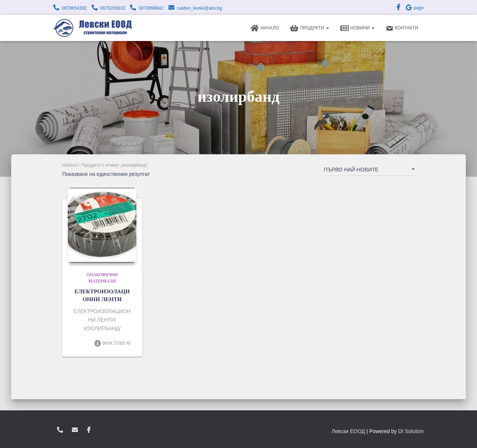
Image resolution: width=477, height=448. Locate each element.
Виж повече (112, 343)
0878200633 (113, 8)
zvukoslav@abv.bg (75, 430)
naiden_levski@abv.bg (199, 8)
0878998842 (151, 8)
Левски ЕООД (348, 431)
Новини (357, 28)
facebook (89, 430)
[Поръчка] (369, 171)
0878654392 (74, 8)
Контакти (402, 28)
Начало (265, 28)
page (414, 8)
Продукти (309, 28)
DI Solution (411, 431)
